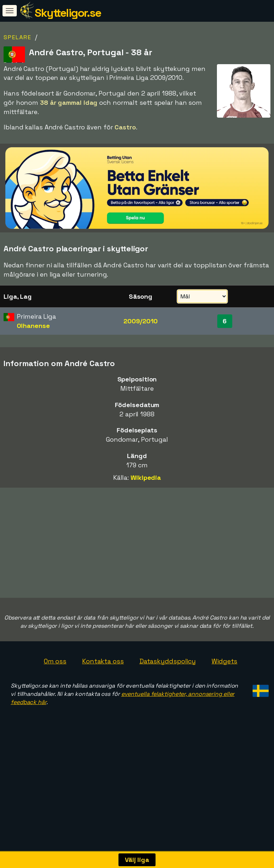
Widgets (224, 693)
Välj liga (137, 860)
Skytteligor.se (68, 13)
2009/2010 (140, 321)
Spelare (17, 37)
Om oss (55, 693)
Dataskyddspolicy (168, 693)
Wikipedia (146, 477)
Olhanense (33, 326)
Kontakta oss (103, 693)
